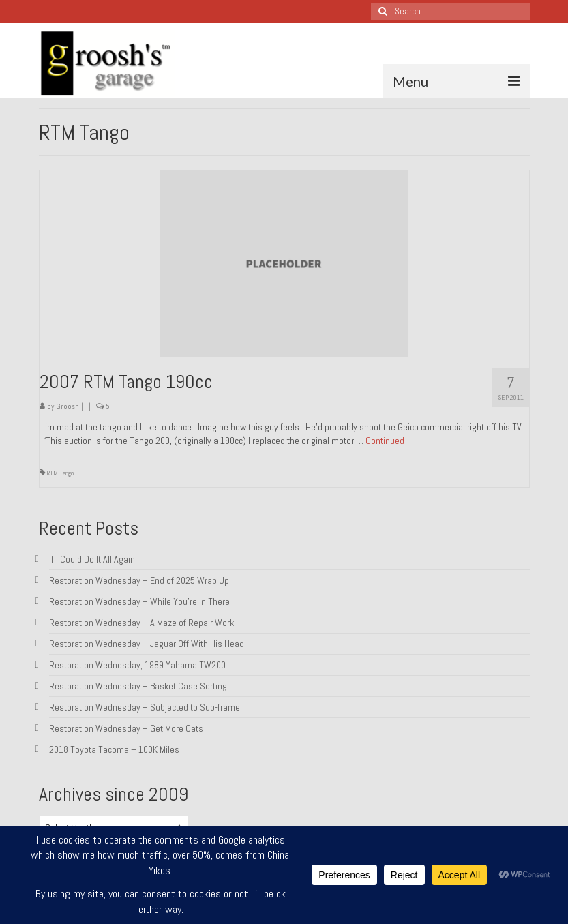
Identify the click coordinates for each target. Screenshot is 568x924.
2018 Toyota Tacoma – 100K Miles (114, 749)
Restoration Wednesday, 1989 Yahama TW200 (137, 665)
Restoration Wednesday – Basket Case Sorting (138, 686)
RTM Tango (60, 473)
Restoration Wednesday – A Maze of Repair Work (141, 623)
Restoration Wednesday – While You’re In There (139, 601)
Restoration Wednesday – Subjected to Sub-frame (145, 707)
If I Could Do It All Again (92, 559)
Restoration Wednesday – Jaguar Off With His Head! (148, 644)
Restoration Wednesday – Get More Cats (126, 728)
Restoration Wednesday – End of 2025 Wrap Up (139, 580)
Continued (385, 441)
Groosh (68, 406)
